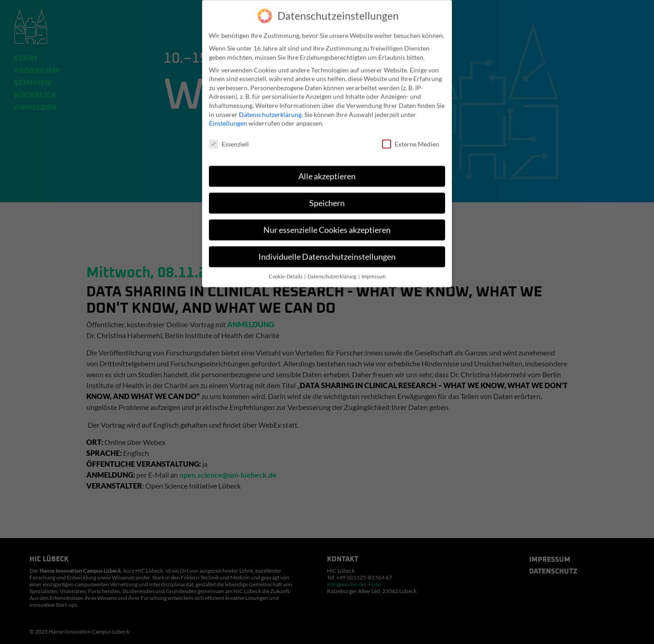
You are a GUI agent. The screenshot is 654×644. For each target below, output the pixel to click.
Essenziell (229, 140)
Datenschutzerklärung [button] (332, 272)
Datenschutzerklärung (270, 110)
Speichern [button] (327, 199)
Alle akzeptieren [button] (327, 172)
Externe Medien (411, 140)
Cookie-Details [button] (286, 272)
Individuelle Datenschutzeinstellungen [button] (327, 253)
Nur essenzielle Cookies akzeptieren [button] (327, 226)
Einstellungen (228, 119)
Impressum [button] (374, 272)
